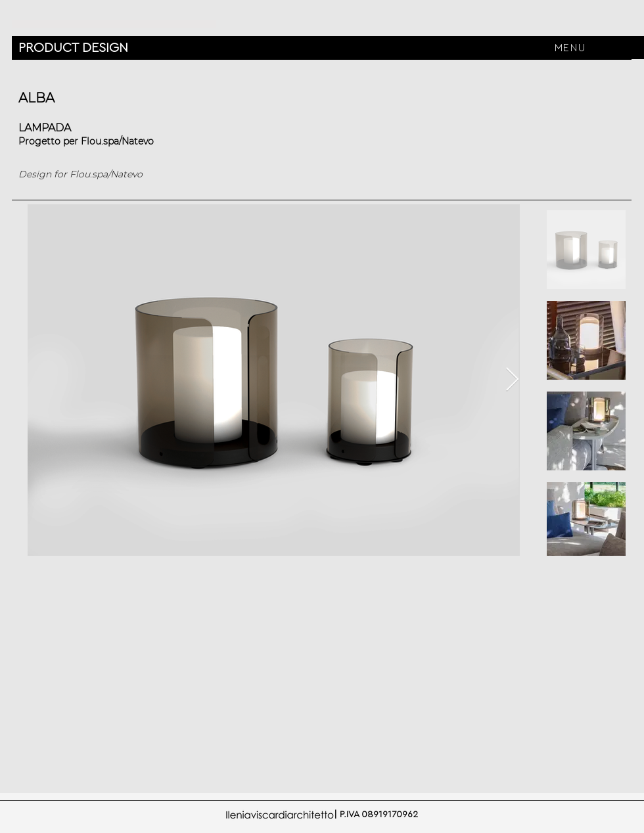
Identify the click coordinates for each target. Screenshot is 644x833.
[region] (571, 30)
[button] (571, 48)
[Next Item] (512, 380)
